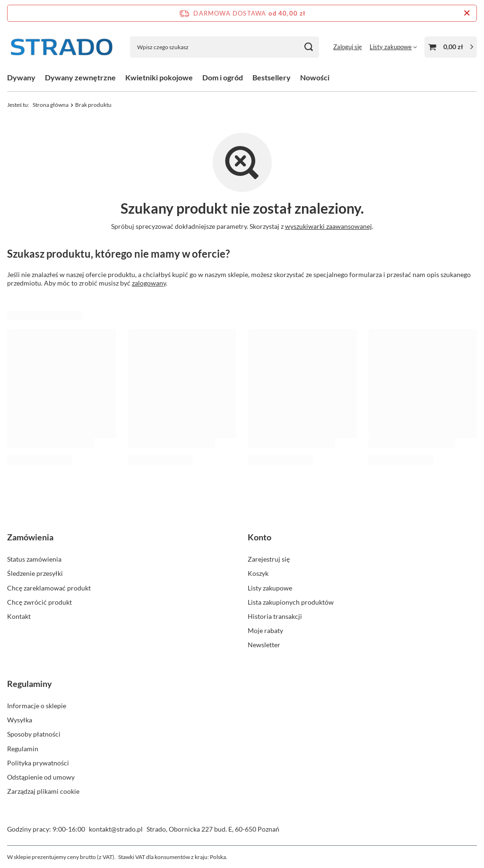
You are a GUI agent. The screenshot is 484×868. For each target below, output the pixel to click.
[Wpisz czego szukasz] (225, 47)
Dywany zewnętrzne (80, 77)
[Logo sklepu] (61, 47)
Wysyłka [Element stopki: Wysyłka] (20, 720)
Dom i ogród (223, 77)
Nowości (315, 77)
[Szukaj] (308, 47)
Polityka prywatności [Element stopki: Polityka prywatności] (38, 763)
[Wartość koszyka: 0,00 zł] (451, 47)
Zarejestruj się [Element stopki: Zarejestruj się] (269, 559)
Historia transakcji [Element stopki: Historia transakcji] (275, 616)
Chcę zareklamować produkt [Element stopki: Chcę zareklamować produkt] (49, 588)
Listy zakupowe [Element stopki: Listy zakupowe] (270, 588)
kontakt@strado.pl (116, 829)
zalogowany (149, 283)
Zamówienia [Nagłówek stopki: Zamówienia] (30, 537)
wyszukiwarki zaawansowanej (328, 226)
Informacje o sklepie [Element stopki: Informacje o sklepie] (37, 706)
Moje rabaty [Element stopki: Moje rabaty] (265, 630)
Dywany (21, 77)
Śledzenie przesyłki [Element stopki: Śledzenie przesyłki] (35, 573)
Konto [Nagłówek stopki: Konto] (259, 537)
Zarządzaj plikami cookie (43, 791)
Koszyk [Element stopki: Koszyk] (258, 573)
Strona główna (51, 105)
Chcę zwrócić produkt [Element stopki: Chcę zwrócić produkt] (39, 602)
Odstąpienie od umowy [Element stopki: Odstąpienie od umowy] (41, 777)
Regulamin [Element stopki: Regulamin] (23, 749)
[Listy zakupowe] (393, 47)
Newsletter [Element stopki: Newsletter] (264, 645)
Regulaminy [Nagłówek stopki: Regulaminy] (30, 684)
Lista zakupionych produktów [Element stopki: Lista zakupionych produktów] (291, 602)
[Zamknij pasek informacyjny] (467, 13)
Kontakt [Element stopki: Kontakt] (19, 616)
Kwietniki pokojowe (159, 77)
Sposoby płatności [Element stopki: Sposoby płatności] (34, 734)
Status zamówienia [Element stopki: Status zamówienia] (34, 559)
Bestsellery (272, 77)
